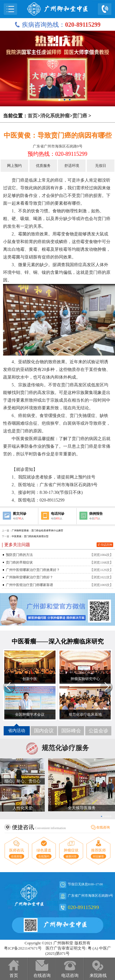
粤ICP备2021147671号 (23, 948)
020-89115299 (83, 907)
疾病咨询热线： (57, 25)
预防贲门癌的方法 (19, 555)
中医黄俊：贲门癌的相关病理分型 (30, 536)
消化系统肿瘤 (55, 116)
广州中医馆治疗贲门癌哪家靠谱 (29, 585)
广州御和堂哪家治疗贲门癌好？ (29, 577)
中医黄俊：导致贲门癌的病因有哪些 (58, 135)
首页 (33, 116)
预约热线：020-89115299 (57, 154)
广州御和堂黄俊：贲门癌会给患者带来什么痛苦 (37, 531)
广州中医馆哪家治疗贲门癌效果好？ (33, 570)
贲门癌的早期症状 (19, 563)
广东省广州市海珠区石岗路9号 (58, 146)
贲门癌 (80, 116)
